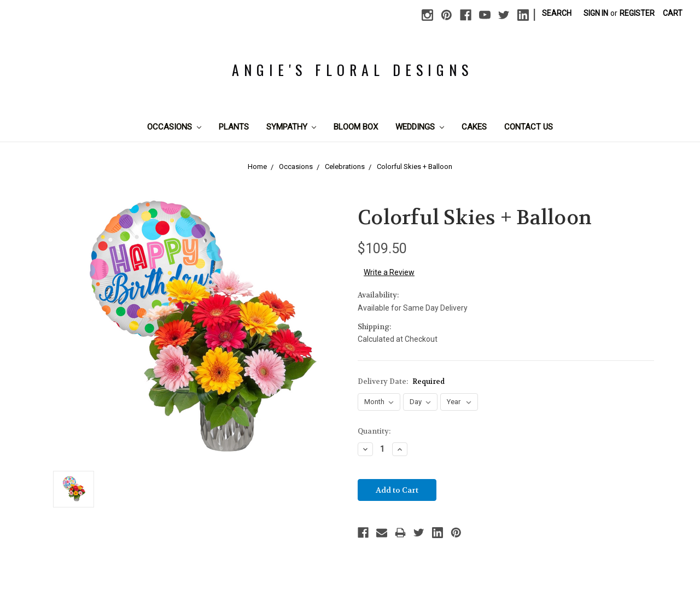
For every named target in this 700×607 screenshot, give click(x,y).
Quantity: (374, 431)
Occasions (174, 127)
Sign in (596, 13)
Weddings (420, 127)
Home (257, 167)
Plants (234, 127)
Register (637, 13)
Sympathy (291, 127)
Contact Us (529, 127)
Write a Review (389, 272)
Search (557, 13)
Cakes (474, 127)
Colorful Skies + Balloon (415, 167)
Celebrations (345, 167)
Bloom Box (356, 127)
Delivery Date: (401, 381)
